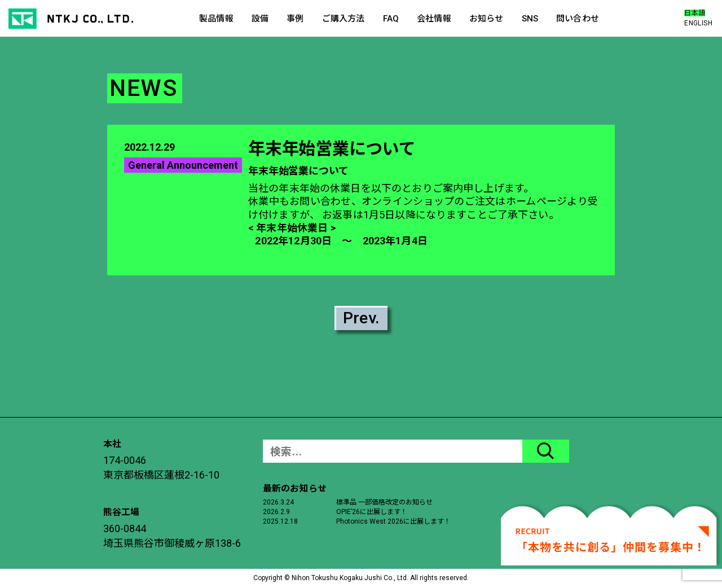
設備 (260, 19)
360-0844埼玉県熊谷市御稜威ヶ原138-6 (172, 536)
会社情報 (434, 19)
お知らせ (487, 19)
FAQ (391, 19)
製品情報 (216, 19)
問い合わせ (578, 19)
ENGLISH (698, 23)
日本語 (695, 13)
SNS (530, 19)
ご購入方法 (344, 19)
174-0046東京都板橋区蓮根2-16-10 (161, 468)
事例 (295, 19)
